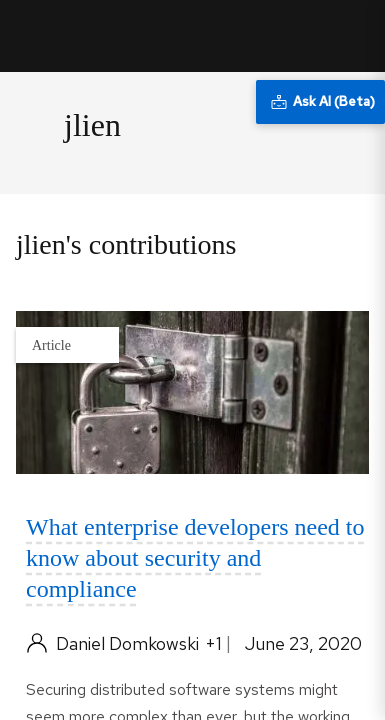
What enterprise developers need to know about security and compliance (195, 558)
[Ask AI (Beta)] (320, 102)
